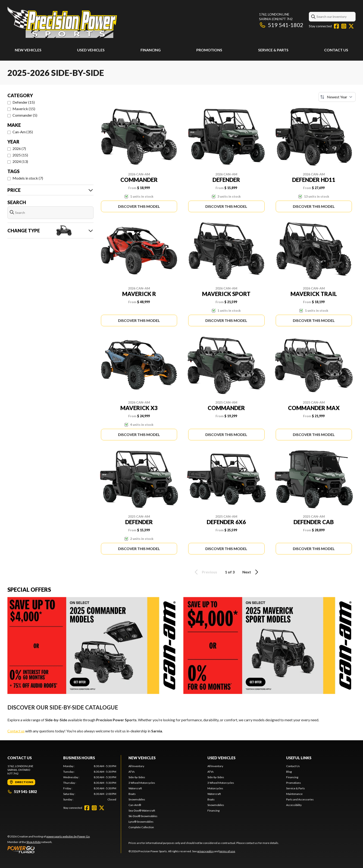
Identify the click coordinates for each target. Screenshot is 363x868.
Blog (289, 772)
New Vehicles (28, 50)
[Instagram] (344, 26)
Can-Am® (135, 805)
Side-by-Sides (137, 777)
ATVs (132, 772)
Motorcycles (215, 788)
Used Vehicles (91, 50)
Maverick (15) (24, 109)
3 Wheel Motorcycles (142, 783)
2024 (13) (20, 161)
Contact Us (336, 50)
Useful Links (299, 758)
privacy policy (205, 851)
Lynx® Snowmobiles (141, 822)
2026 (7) (19, 148)
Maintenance (294, 794)
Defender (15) (24, 102)
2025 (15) (20, 155)
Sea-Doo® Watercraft (142, 810)
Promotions (209, 50)
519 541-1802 (281, 25)
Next (251, 572)
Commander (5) (25, 115)
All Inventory (136, 766)
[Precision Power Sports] (62, 22)
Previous (205, 572)
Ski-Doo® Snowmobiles (143, 816)
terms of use (227, 851)
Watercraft (135, 788)
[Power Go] (49, 849)
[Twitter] (351, 26)
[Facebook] (336, 26)
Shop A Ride (34, 842)
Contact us (16, 731)
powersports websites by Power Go (68, 836)
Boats (132, 794)
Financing (151, 50)
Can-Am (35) (23, 132)
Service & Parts (273, 50)
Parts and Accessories (300, 799)
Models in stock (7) (28, 178)
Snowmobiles (137, 799)
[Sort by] (337, 97)
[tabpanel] (90, 783)
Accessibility (294, 805)
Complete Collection (141, 827)
